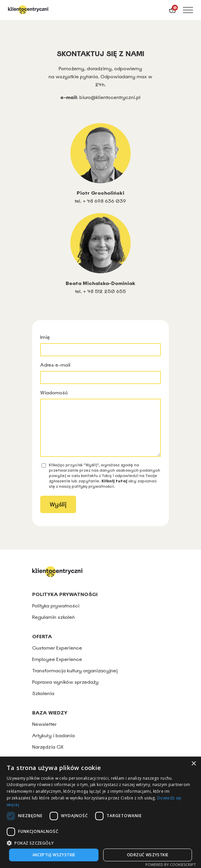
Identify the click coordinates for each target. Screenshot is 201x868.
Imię (100, 345)
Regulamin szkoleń (53, 627)
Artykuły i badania (53, 745)
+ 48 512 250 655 (105, 291)
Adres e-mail (100, 373)
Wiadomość (100, 428)
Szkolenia (43, 703)
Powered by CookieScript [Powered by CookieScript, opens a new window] (171, 864)
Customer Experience (57, 658)
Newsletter (44, 734)
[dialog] (100, 812)
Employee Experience (57, 669)
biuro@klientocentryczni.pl (110, 97)
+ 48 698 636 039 (104, 201)
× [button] (193, 764)
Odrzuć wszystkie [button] (148, 855)
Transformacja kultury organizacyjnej (75, 681)
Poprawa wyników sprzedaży (65, 692)
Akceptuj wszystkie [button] (54, 855)
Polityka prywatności (56, 616)
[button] (100, 843)
